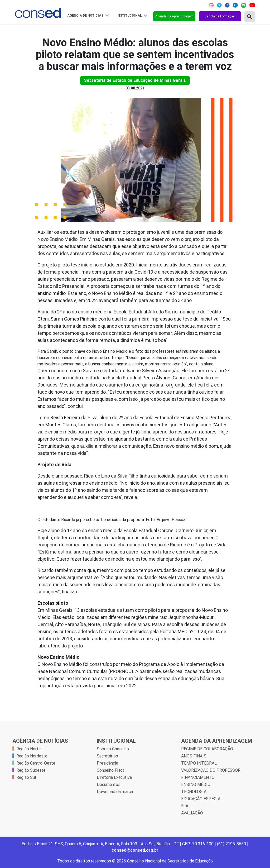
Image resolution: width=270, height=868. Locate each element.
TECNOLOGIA (194, 791)
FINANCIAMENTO (198, 777)
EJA (185, 806)
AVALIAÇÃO (192, 813)
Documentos (109, 784)
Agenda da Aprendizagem (174, 16)
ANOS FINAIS (194, 756)
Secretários (107, 756)
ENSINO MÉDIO (196, 784)
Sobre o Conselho (113, 749)
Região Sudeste (31, 770)
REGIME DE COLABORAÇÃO (207, 749)
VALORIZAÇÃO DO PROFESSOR (211, 770)
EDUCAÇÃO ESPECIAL (202, 799)
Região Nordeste (32, 756)
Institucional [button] (130, 16)
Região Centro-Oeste (36, 763)
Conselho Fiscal (111, 770)
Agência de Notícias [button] (86, 16)
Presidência (107, 763)
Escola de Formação (220, 16)
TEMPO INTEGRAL (199, 763)
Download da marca (115, 791)
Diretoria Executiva (114, 777)
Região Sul (26, 777)
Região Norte (28, 749)
